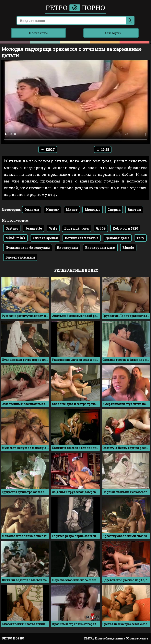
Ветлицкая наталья (82, 238)
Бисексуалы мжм (100, 248)
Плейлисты (39, 33)
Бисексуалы (68, 248)
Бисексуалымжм (20, 257)
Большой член (77, 228)
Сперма (114, 210)
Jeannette (34, 228)
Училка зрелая (45, 238)
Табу (140, 238)
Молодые (93, 210)
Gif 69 (101, 228)
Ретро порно (75, 8)
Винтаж (134, 210)
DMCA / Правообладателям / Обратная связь (116, 638)
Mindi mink (15, 238)
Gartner (12, 228)
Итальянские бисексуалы (28, 248)
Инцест (52, 210)
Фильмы (32, 210)
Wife (53, 228)
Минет (72, 210)
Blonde (128, 248)
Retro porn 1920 (125, 228)
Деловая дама (117, 238)
